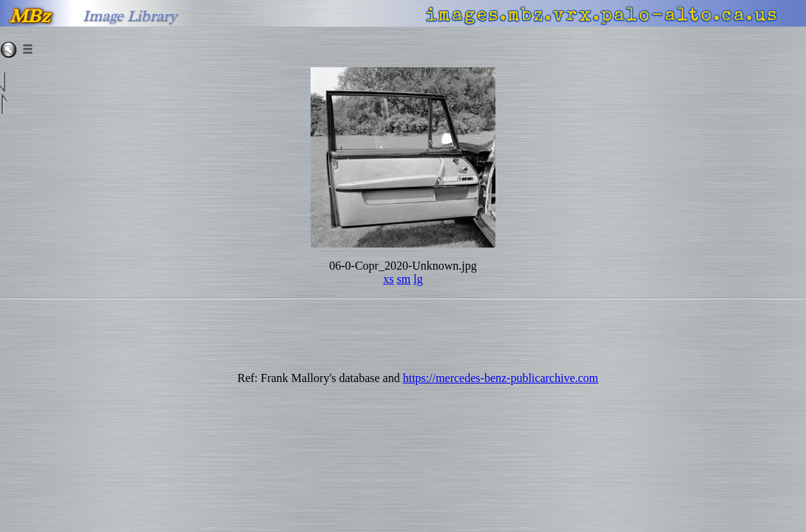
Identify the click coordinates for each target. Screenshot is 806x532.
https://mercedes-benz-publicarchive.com (501, 378)
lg (418, 279)
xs (388, 279)
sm (404, 279)
